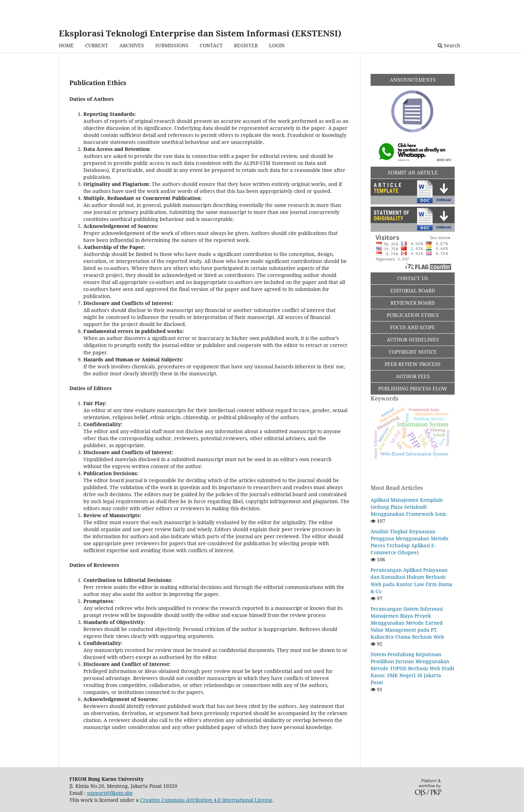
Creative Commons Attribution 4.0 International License (206, 800)
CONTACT (211, 45)
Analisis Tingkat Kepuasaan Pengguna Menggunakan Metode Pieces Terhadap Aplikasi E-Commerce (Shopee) (410, 542)
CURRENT (97, 45)
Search (449, 45)
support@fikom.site (110, 793)
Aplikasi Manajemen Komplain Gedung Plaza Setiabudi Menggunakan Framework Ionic (409, 507)
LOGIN (277, 45)
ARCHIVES (132, 45)
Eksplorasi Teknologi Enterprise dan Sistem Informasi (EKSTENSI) (200, 33)
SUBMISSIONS (172, 45)
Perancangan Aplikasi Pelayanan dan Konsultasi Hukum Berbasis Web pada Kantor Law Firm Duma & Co (411, 580)
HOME (66, 45)
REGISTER (246, 45)
